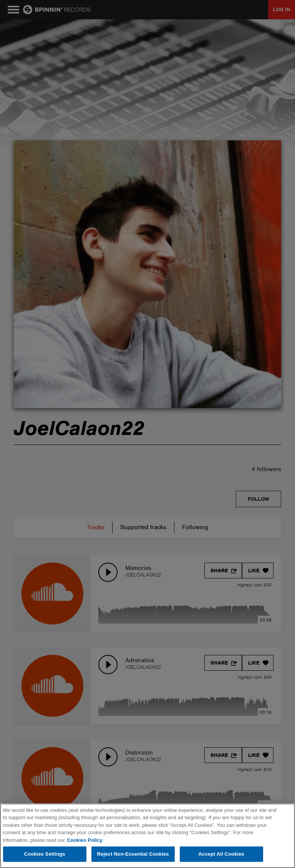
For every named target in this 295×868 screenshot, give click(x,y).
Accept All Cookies (221, 854)
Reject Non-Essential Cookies (133, 854)
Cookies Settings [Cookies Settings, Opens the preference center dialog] (45, 854)
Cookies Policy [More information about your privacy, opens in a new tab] (85, 840)
